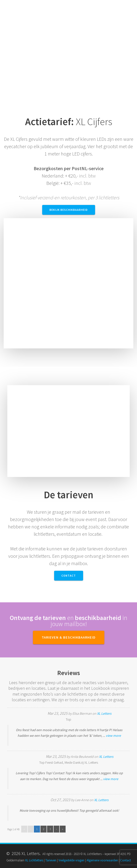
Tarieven (51, 860)
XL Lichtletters (34, 860)
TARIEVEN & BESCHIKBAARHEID (69, 637)
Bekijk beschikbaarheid (69, 210)
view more (113, 736)
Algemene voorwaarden (102, 860)
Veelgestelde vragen (71, 860)
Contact (69, 576)
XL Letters (104, 713)
